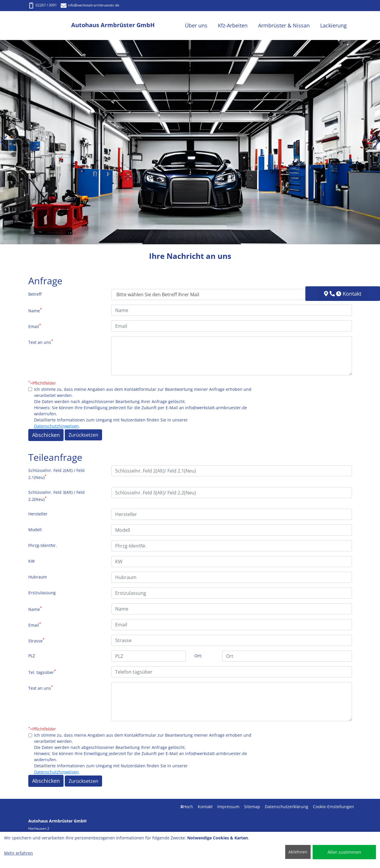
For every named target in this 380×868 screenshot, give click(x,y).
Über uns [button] (196, 25)
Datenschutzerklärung (287, 807)
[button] (4, 142)
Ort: (198, 656)
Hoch (187, 807)
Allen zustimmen (344, 852)
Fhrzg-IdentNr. (43, 545)
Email (35, 326)
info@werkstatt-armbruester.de (90, 5)
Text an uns (41, 342)
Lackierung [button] (333, 25)
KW (31, 561)
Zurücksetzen (83, 435)
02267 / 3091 (43, 5)
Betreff (35, 294)
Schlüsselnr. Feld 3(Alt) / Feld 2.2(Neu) (56, 496)
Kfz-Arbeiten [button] (233, 25)
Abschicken (46, 435)
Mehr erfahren (19, 853)
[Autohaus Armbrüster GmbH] (50, 26)
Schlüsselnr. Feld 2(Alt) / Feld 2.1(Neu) (56, 474)
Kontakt (205, 807)
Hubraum (38, 577)
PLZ (32, 656)
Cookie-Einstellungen (333, 807)
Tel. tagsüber (42, 672)
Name (35, 310)
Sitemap (252, 807)
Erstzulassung (42, 593)
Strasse (36, 640)
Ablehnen (298, 852)
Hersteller (38, 514)
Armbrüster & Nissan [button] (284, 25)
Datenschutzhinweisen (56, 426)
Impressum (228, 807)
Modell (35, 530)
